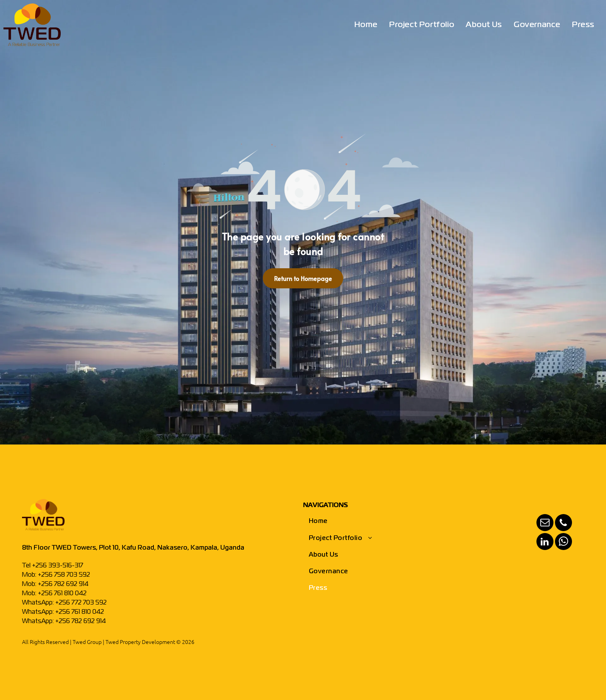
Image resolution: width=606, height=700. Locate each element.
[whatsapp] (563, 542)
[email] (545, 524)
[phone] (563, 524)
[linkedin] (545, 542)
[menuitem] (366, 25)
